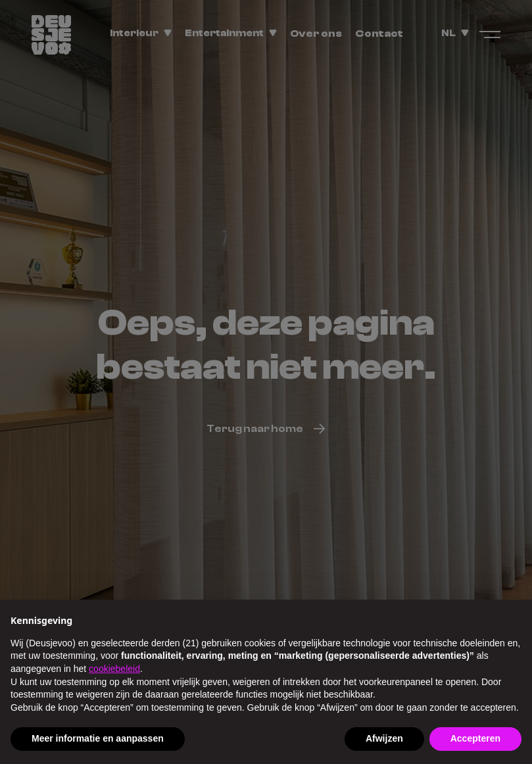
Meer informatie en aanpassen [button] (98, 738)
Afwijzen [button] (384, 738)
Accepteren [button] (475, 738)
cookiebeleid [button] (114, 669)
